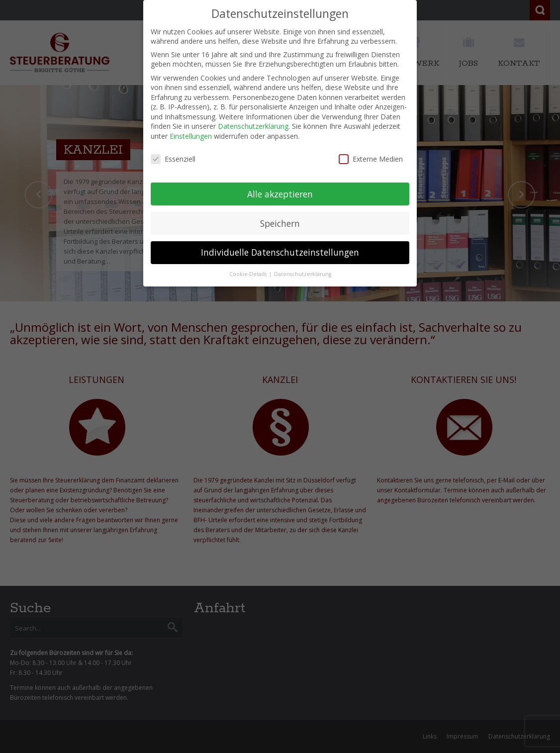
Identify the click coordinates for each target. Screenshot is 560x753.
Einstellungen (191, 136)
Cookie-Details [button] (249, 274)
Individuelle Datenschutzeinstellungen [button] (280, 252)
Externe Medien (371, 159)
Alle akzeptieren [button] (280, 194)
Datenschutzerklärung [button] (303, 274)
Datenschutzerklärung (253, 126)
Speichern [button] (280, 223)
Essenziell (173, 159)
